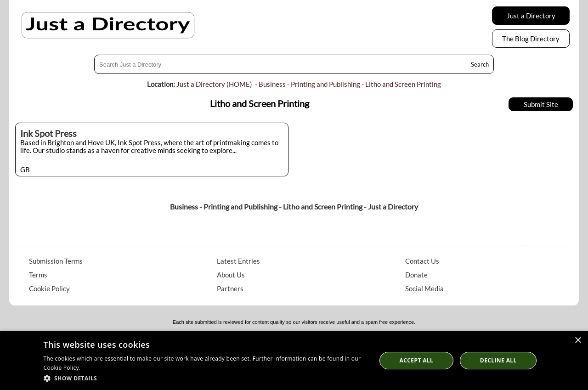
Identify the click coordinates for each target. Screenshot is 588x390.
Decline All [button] (498, 360)
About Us (231, 275)
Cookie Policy (49, 288)
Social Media (424, 288)
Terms (38, 275)
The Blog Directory (531, 39)
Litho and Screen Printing (403, 84)
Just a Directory (531, 16)
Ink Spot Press (48, 133)
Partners (230, 288)
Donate (416, 275)
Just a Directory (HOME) (214, 84)
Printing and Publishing (325, 84)
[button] (205, 378)
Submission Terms (56, 261)
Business (272, 84)
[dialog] (294, 360)
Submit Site (541, 104)
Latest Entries (238, 261)
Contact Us (422, 261)
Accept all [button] (417, 360)
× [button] (578, 341)
